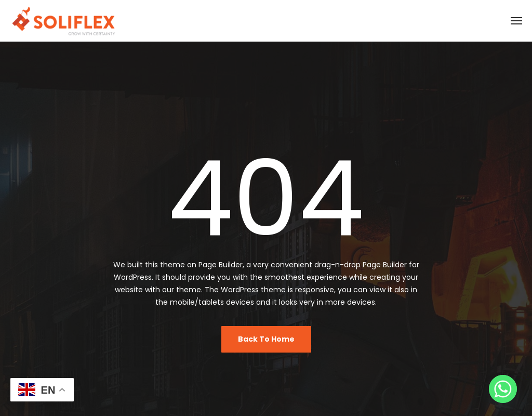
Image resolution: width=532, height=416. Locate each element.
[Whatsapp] (503, 389)
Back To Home (266, 339)
